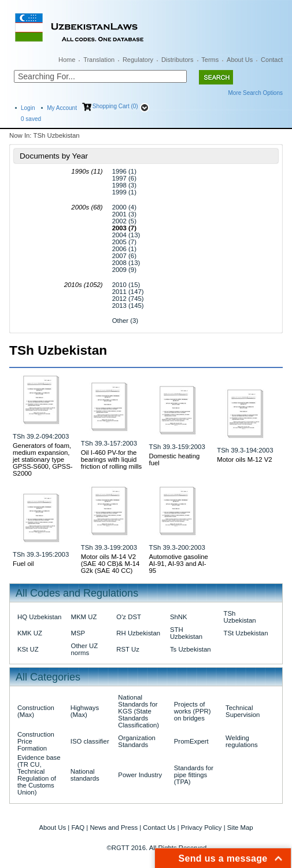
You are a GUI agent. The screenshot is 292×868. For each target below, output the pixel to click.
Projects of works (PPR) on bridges (193, 711)
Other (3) (125, 321)
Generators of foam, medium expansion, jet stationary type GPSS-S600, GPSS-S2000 (43, 459)
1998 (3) (124, 185)
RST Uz (128, 649)
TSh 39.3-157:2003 (109, 443)
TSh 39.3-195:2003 (41, 554)
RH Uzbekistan (138, 633)
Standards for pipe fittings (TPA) (194, 775)
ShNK (179, 617)
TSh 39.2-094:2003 (41, 436)
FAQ (78, 827)
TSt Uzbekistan (245, 633)
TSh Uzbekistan (239, 617)
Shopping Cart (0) (115, 106)
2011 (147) (128, 292)
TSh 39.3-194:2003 (245, 450)
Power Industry (140, 775)
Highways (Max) (85, 711)
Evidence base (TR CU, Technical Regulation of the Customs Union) (39, 775)
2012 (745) (128, 299)
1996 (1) (124, 171)
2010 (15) (126, 285)
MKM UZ (84, 617)
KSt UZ (28, 649)
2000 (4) (124, 207)
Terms (210, 60)
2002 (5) (124, 221)
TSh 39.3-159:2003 (177, 447)
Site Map (240, 827)
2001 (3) (124, 214)
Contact (272, 60)
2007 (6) (124, 256)
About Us (240, 60)
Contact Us (159, 827)
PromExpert (191, 741)
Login (28, 108)
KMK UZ (30, 633)
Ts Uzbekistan (191, 649)
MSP (78, 633)
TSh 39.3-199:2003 (109, 547)
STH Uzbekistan (186, 633)
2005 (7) (124, 242)
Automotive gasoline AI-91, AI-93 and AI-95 (179, 564)
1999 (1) (124, 192)
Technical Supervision (243, 711)
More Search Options (256, 93)
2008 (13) (126, 263)
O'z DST (129, 617)
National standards (85, 775)
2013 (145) (128, 306)
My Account (62, 108)
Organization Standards (136, 741)
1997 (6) (124, 178)
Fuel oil (23, 564)
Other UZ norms (85, 649)
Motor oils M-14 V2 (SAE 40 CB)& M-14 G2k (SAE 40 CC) (110, 564)
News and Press (114, 827)
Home (67, 60)
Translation (99, 60)
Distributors (178, 60)
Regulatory (138, 60)
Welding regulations (242, 741)
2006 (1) (124, 249)
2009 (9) (124, 270)
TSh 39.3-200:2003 (177, 547)
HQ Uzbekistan (39, 617)
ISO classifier (90, 741)
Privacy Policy (202, 827)
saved (31, 119)
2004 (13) (126, 235)
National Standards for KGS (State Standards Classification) (138, 711)
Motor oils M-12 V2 (244, 459)
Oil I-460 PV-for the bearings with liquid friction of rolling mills (111, 459)
